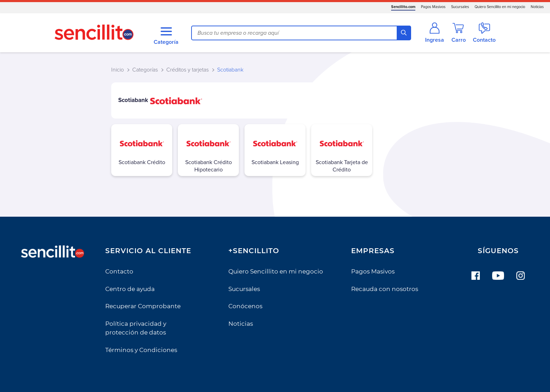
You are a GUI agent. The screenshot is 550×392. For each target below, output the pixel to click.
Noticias (537, 7)
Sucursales (460, 7)
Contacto (119, 271)
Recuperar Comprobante (143, 306)
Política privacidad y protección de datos (136, 328)
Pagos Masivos (433, 7)
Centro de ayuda (130, 289)
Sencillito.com (403, 7)
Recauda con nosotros (385, 289)
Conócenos (245, 306)
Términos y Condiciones (141, 350)
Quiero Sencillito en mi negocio (500, 7)
